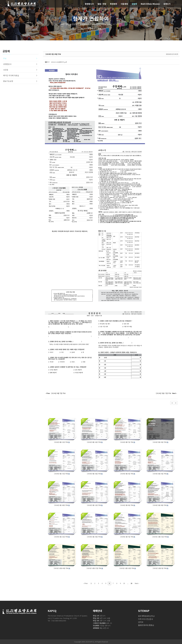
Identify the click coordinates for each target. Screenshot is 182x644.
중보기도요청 (8, 81)
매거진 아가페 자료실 (11, 75)
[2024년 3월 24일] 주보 (53, 54)
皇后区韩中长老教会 (146, 625)
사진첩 (6, 70)
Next (137, 583)
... (128, 583)
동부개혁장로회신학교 (146, 616)
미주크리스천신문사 (146, 619)
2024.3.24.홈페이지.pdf (59, 62)
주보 (98, 29)
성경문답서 (7, 64)
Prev (86, 583)
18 (131, 583)
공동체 (89, 29)
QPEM (141, 622)
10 (124, 583)
